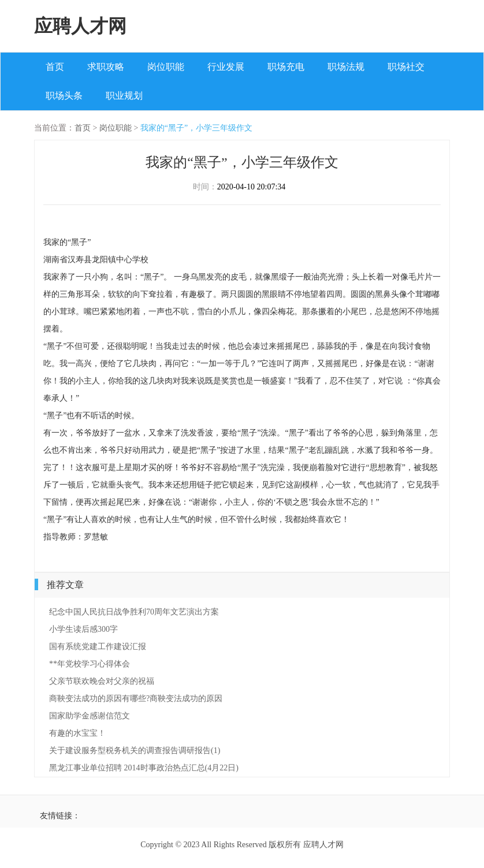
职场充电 (286, 67)
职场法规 (346, 67)
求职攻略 (106, 67)
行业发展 (226, 67)
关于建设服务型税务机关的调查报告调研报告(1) (135, 750)
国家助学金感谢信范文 (90, 716)
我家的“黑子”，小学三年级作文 (196, 128)
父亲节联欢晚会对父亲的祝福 (102, 681)
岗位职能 (166, 67)
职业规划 (124, 96)
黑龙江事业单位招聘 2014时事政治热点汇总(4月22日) (144, 768)
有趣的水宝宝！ (77, 733)
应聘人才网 (80, 26)
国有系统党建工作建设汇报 (98, 647)
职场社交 (406, 67)
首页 (55, 67)
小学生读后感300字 (83, 629)
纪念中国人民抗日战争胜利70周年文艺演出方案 (134, 612)
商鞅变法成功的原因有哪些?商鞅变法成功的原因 (136, 699)
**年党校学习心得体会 (90, 664)
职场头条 (64, 96)
